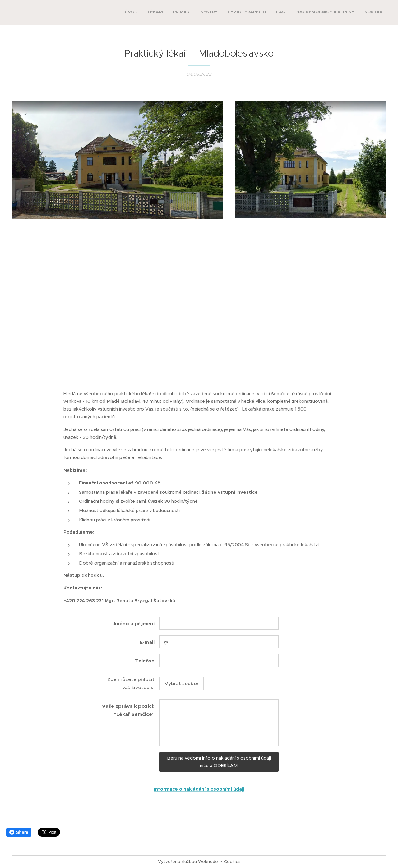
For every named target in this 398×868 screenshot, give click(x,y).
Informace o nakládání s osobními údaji (199, 789)
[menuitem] (318, 13)
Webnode (208, 862)
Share (19, 832)
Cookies (232, 862)
